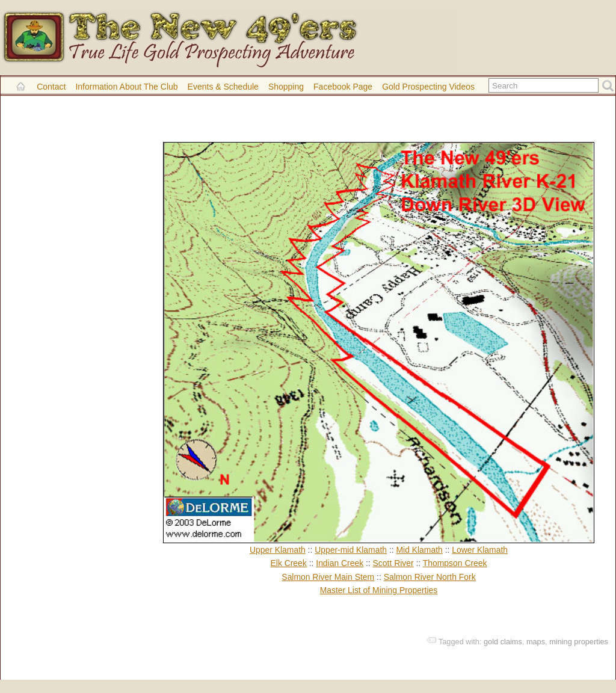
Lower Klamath (480, 550)
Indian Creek (340, 563)
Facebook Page (343, 87)
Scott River (393, 563)
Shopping (286, 87)
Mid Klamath (419, 550)
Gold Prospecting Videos (428, 87)
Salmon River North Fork (430, 577)
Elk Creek (289, 563)
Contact (51, 87)
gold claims (503, 642)
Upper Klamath (278, 550)
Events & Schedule (223, 87)
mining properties (579, 642)
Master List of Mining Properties (379, 590)
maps (536, 642)
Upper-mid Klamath (351, 550)
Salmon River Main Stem (328, 577)
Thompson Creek (455, 563)
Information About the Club (126, 87)
